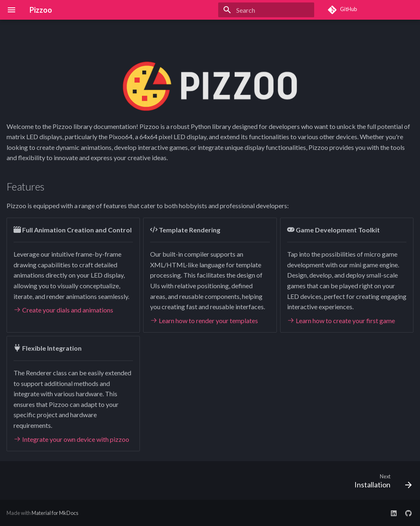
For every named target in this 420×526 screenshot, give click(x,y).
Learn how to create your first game (341, 320)
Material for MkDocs (55, 513)
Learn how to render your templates (204, 320)
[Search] (266, 10)
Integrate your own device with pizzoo (71, 439)
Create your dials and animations (63, 310)
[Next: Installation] (381, 483)
